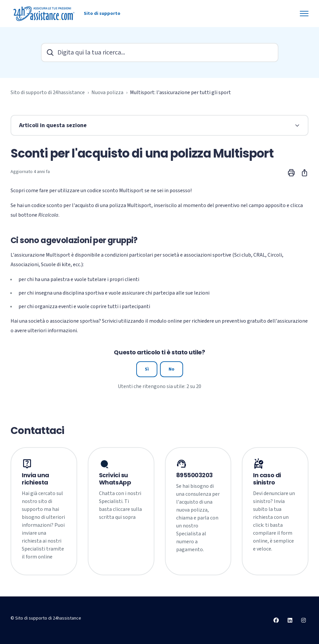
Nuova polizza (107, 92)
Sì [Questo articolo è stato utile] (147, 369)
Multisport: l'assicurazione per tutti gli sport (180, 92)
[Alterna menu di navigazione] (304, 14)
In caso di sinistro (267, 479)
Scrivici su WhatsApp (115, 479)
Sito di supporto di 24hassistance (48, 92)
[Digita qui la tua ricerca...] (160, 53)
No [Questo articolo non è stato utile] (172, 369)
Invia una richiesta (35, 479)
